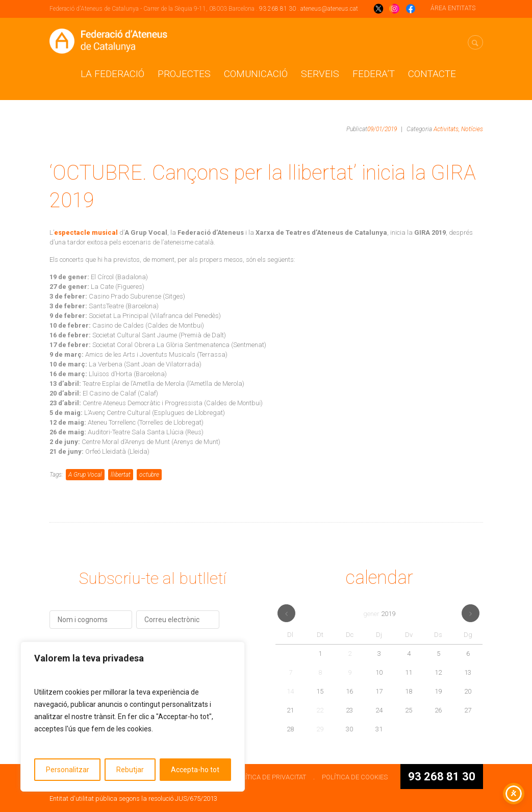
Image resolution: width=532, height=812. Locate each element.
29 (320, 729)
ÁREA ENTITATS (453, 8)
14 (290, 691)
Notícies (472, 129)
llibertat (121, 475)
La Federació (112, 74)
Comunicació (256, 74)
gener (379, 614)
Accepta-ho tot (195, 770)
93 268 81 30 (277, 9)
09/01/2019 (382, 129)
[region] (133, 717)
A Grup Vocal (85, 475)
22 (320, 710)
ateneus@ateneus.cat (329, 9)
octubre (149, 475)
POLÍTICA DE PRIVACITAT (270, 777)
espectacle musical (86, 232)
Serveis (320, 74)
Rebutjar (130, 770)
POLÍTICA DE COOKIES (355, 777)
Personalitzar (68, 770)
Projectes (184, 74)
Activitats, (447, 129)
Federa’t (374, 74)
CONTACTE (432, 74)
